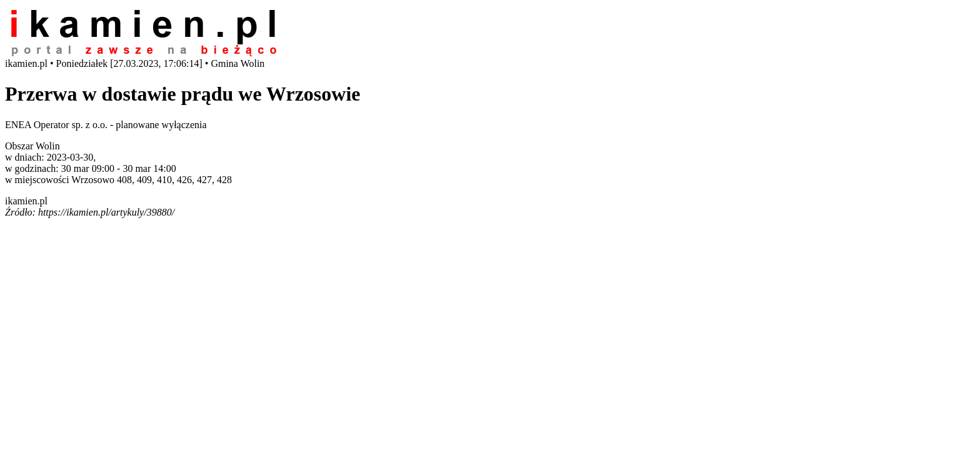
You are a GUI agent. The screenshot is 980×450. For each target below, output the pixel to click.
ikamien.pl (26, 201)
